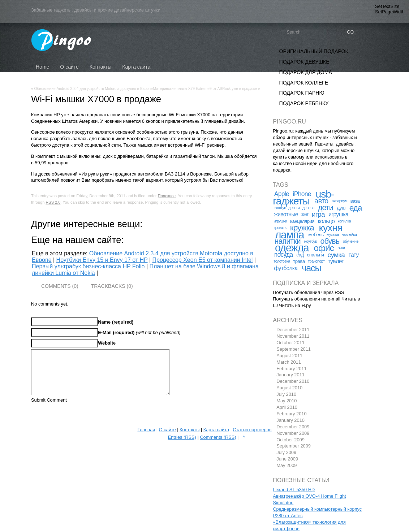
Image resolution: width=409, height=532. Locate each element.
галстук (279, 208)
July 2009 (286, 452)
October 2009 (290, 440)
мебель (316, 235)
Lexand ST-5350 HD (294, 490)
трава (299, 261)
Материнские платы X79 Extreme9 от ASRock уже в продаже (205, 89)
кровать (280, 228)
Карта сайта (216, 430)
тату (354, 255)
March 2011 (289, 362)
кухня (331, 228)
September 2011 (294, 349)
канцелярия (302, 221)
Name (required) (116, 322)
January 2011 (290, 375)
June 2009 (287, 459)
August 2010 (289, 388)
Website (107, 343)
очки (341, 248)
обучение (351, 241)
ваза (355, 201)
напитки (288, 241)
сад (300, 255)
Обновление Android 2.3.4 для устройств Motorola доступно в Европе (94, 89)
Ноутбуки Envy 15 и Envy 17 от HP (102, 260)
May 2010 (287, 401)
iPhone (302, 194)
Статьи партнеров (252, 430)
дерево (308, 208)
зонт (305, 214)
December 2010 (293, 381)
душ (341, 208)
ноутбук (311, 241)
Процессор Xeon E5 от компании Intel (203, 260)
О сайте (167, 430)
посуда (284, 255)
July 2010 (286, 394)
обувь (330, 241)
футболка (286, 268)
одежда (292, 248)
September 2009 (294, 446)
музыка (333, 234)
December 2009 (293, 427)
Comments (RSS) (218, 437)
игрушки (280, 221)
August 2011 (289, 356)
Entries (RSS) (182, 437)
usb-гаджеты (303, 197)
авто (321, 201)
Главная (146, 430)
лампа (289, 235)
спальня (316, 255)
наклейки (349, 234)
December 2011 (293, 330)
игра (318, 214)
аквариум (339, 201)
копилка (345, 221)
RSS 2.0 (53, 202)
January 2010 (290, 420)
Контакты (190, 430)
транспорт (316, 261)
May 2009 (287, 465)
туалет (336, 261)
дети (326, 208)
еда (356, 208)
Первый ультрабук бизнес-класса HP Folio (88, 266)
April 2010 (287, 407)
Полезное (167, 196)
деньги (294, 208)
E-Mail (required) (116, 332)
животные (286, 214)
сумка (336, 255)
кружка (302, 228)
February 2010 (291, 414)
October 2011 (290, 343)
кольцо (326, 221)
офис (324, 248)
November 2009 (293, 433)
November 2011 (293, 336)
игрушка (338, 214)
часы (311, 268)
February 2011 (291, 369)
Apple (282, 194)
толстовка (282, 261)
